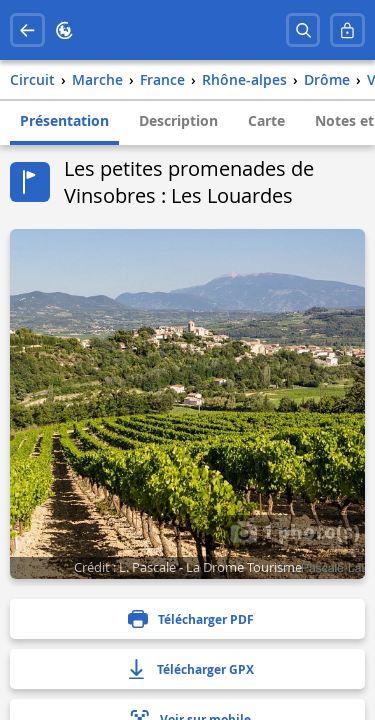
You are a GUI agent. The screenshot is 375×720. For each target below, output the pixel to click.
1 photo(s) (295, 531)
